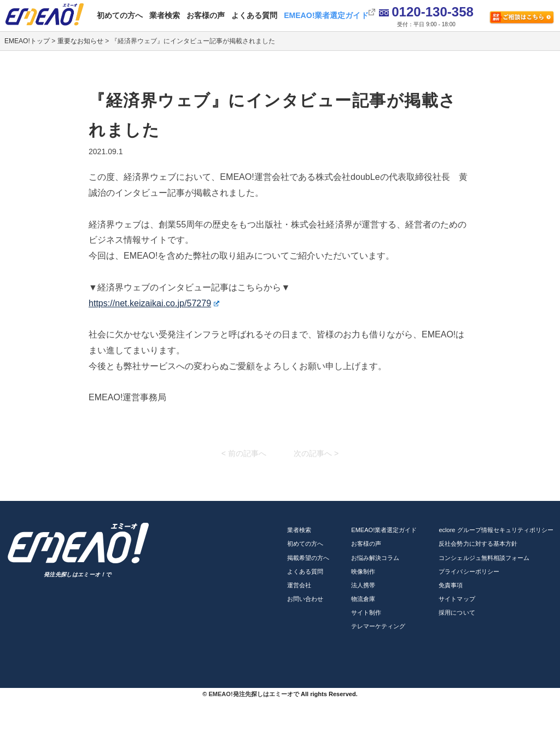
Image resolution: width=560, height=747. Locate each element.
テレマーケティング (378, 626)
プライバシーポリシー (469, 571)
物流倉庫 (363, 599)
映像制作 (363, 571)
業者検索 (165, 15)
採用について (457, 612)
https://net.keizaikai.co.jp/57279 (154, 303)
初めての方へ (120, 15)
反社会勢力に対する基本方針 (478, 544)
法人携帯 (363, 585)
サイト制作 (366, 612)
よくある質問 (254, 15)
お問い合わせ (305, 599)
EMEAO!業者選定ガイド (326, 15)
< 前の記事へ (244, 453)
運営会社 (299, 585)
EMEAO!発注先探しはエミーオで (253, 694)
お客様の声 (206, 15)
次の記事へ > (316, 453)
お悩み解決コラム (375, 558)
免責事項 (451, 585)
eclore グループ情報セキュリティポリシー (496, 530)
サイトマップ (457, 599)
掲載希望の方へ (308, 558)
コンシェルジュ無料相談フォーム (484, 558)
